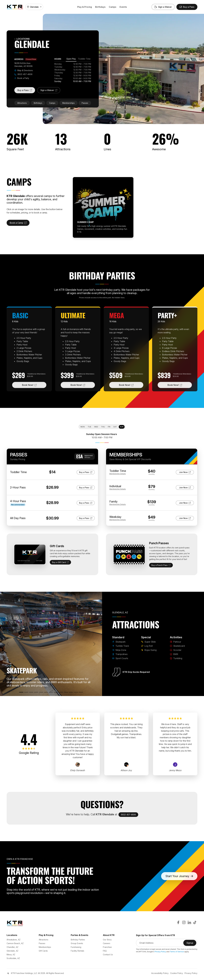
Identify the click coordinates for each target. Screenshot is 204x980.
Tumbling (176, 658)
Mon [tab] (83, 427)
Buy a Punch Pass (161, 565)
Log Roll (147, 646)
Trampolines (120, 654)
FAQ (105, 951)
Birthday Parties (78, 940)
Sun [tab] (122, 427)
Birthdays (100, 7)
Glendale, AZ (12, 951)
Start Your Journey (179, 876)
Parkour (176, 642)
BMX (174, 654)
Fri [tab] (109, 427)
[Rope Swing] (81, 692)
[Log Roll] (51, 692)
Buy (87, 472)
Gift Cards (43, 951)
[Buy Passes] (187, 7)
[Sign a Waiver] (163, 7)
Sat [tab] (115, 427)
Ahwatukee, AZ (14, 940)
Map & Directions (24, 70)
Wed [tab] (96, 427)
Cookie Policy (177, 973)
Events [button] (123, 7)
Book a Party (22, 78)
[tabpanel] (73, 73)
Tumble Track (121, 646)
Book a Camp (20, 224)
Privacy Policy (160, 952)
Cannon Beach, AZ (15, 943)
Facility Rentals (77, 951)
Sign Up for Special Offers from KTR (155, 935)
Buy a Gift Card (60, 562)
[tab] (71, 59)
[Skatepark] (21, 692)
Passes (85, 103)
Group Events (77, 943)
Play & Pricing (85, 7)
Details (118, 474)
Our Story (107, 940)
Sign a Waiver (50, 91)
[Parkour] (56, 692)
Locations (22, 39)
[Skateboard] (61, 692)
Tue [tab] (89, 427)
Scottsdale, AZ (13, 958)
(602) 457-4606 (23, 74)
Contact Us (108, 955)
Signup (191, 944)
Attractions (22, 103)
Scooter (176, 650)
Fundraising (76, 947)
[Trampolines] (36, 692)
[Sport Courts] (41, 692)
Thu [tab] (103, 427)
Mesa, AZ (11, 955)
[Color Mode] (8, 973)
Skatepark (119, 642)
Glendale (33, 7)
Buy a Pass (26, 91)
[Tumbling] (76, 692)
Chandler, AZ (12, 947)
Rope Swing (149, 650)
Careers (107, 943)
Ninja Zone (119, 650)
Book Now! (34, 385)
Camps (113, 7)
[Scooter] (66, 692)
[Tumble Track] (26, 692)
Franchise (107, 947)
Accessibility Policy (160, 973)
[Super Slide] (46, 692)
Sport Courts (120, 658)
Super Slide (148, 642)
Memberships (68, 103)
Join (185, 472)
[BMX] (71, 692)
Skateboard (177, 646)
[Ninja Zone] (31, 692)
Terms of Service (177, 952)
